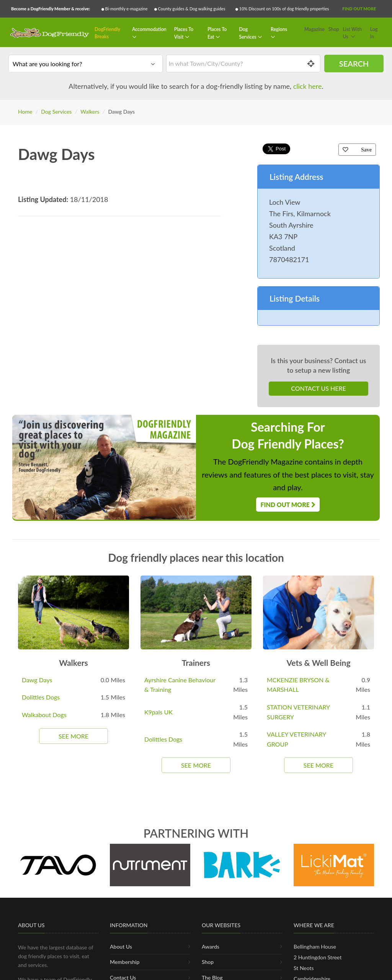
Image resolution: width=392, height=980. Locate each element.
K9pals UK (158, 712)
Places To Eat (217, 33)
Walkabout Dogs (44, 715)
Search (354, 64)
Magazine (314, 29)
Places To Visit (184, 33)
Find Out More (359, 9)
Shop (334, 29)
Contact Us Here (318, 388)
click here (308, 86)
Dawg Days (37, 680)
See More (73, 736)
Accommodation (149, 29)
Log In (374, 33)
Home (25, 112)
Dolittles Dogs (41, 697)
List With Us (352, 33)
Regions (279, 29)
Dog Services (248, 33)
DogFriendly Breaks (107, 33)
